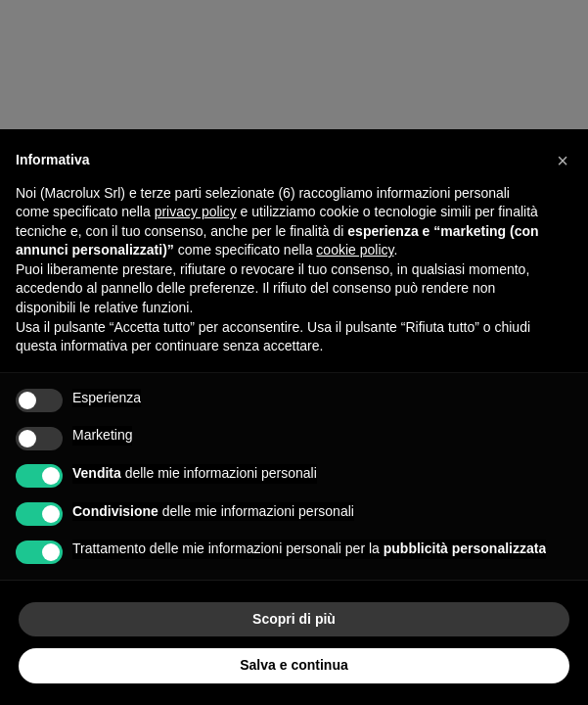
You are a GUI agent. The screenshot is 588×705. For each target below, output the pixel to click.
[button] (563, 161)
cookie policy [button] (355, 250)
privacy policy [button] (196, 211)
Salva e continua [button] (294, 665)
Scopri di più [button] (294, 619)
